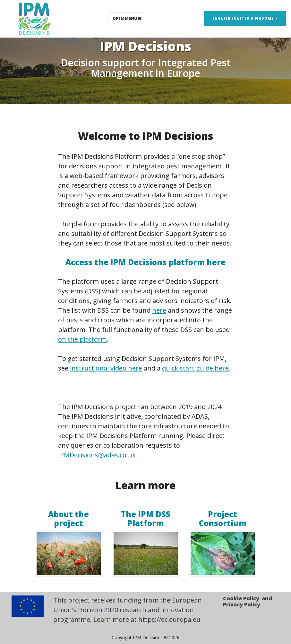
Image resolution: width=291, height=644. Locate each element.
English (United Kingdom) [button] (244, 18)
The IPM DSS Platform (146, 519)
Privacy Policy (242, 604)
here (159, 310)
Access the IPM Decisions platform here (145, 262)
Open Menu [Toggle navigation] (127, 18)
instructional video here (106, 368)
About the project (68, 519)
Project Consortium (223, 519)
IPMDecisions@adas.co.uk (97, 455)
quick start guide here (195, 368)
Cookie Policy (241, 598)
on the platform (82, 339)
